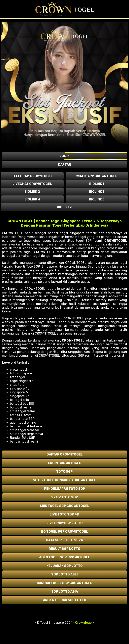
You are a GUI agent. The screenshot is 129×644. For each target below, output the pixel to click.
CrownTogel (84, 623)
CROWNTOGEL (116, 241)
